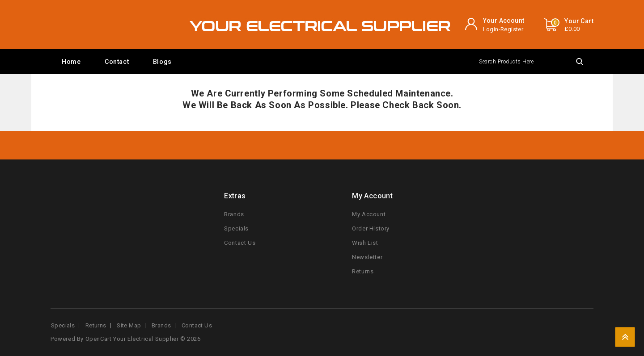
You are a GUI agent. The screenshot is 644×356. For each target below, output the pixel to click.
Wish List (365, 243)
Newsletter (367, 257)
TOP (625, 337)
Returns (363, 271)
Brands (234, 214)
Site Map (129, 325)
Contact (117, 62)
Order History (371, 228)
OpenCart (99, 339)
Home (71, 62)
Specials (236, 228)
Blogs (162, 62)
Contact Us (240, 243)
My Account (369, 214)
